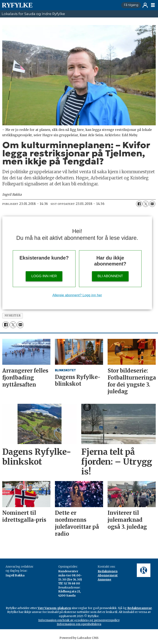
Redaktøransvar (140, 608)
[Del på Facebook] (139, 204)
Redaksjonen (108, 571)
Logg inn (145, 5)
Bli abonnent (110, 276)
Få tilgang (131, 5)
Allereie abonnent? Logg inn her (77, 295)
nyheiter (13, 316)
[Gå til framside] (17, 5)
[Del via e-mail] (152, 204)
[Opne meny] (153, 5)
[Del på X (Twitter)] (146, 204)
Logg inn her (44, 276)
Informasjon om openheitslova (79, 624)
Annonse (105, 579)
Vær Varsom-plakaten (54, 608)
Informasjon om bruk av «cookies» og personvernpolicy (79, 620)
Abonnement (108, 575)
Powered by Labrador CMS (79, 638)
